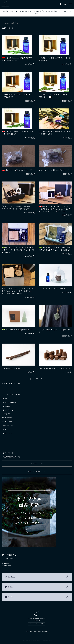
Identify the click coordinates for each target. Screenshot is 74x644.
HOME (7, 23)
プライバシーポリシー (10, 453)
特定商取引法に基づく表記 (12, 457)
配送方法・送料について (37, 471)
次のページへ (40, 379)
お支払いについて (37, 463)
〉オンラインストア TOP (11, 383)
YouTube (11, 597)
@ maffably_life (7, 566)
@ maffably (5, 563)
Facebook (11, 577)
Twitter (11, 587)
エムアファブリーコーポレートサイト (37, 632)
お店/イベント (16, 23)
